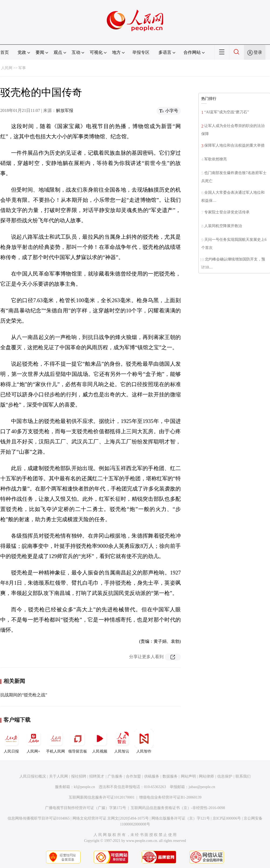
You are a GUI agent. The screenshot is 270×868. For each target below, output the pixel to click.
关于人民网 (58, 776)
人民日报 (11, 741)
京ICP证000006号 (227, 818)
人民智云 (122, 741)
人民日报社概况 (33, 776)
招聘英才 (97, 776)
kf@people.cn (84, 787)
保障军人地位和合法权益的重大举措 (234, 145)
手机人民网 (56, 741)
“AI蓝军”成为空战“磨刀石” (227, 112)
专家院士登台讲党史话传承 (227, 212)
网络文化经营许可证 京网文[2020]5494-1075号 (111, 818)
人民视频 (100, 741)
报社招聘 (79, 776)
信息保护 (225, 776)
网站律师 (206, 776)
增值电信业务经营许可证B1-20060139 (170, 797)
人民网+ (33, 741)
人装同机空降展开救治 (223, 226)
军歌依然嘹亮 (216, 159)
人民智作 (144, 741)
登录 (258, 52)
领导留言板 (78, 741)
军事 (22, 68)
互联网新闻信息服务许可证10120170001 (102, 797)
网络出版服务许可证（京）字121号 (181, 818)
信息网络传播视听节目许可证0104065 (39, 818)
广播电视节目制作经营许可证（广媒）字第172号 (86, 808)
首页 (5, 52)
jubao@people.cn (202, 787)
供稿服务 (152, 776)
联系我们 (243, 776)
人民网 (7, 68)
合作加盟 (133, 776)
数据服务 (170, 776)
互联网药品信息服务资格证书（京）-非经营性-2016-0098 (178, 808)
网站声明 (188, 776)
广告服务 (115, 776)
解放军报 (65, 110)
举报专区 (141, 52)
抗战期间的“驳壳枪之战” (24, 695)
